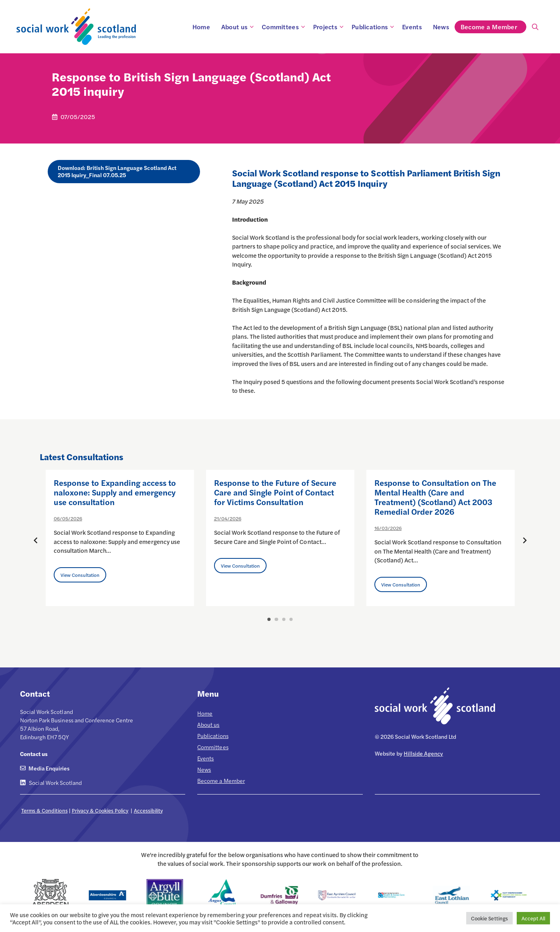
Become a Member (493, 27)
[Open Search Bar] (535, 27)
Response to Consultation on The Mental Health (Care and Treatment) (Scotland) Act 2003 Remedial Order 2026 (436, 497)
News (441, 27)
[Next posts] (525, 540)
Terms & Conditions (44, 810)
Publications (374, 27)
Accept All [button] (533, 918)
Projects (330, 27)
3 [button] (284, 619)
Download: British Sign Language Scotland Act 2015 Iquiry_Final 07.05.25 (117, 171)
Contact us (34, 754)
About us (239, 27)
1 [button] (269, 619)
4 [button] (291, 619)
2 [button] (276, 619)
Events (412, 27)
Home (201, 27)
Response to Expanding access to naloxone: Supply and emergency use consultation (115, 492)
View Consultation (80, 575)
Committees (285, 27)
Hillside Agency (423, 753)
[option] (120, 538)
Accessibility (148, 810)
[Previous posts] (36, 540)
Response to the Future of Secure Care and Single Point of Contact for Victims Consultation (275, 492)
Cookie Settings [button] (489, 918)
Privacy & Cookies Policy (100, 810)
